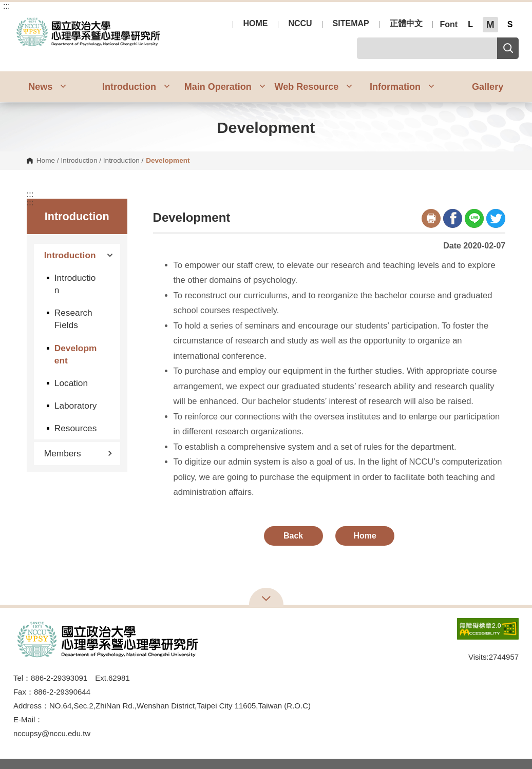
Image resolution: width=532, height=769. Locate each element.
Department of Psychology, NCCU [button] (22, 21)
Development (76, 354)
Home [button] (365, 536)
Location (71, 383)
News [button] (47, 87)
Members (78, 453)
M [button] (490, 24)
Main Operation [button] (225, 87)
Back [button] (293, 536)
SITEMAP (351, 24)
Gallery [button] (488, 87)
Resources (76, 428)
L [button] (470, 24)
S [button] (510, 24)
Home (46, 161)
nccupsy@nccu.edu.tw (52, 733)
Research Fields (73, 319)
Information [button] (402, 87)
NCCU (300, 24)
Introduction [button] (136, 87)
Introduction (79, 161)
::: (6, 6)
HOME (255, 24)
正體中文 (406, 24)
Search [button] (508, 48)
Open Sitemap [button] (266, 598)
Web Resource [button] (313, 87)
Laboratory (76, 406)
